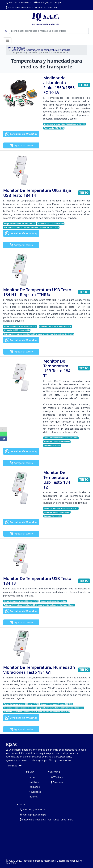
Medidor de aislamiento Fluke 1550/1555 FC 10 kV (59, 85)
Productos (20, 48)
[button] (4, 429)
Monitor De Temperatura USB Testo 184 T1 (57, 368)
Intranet (33, 797)
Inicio (32, 777)
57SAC (79, 861)
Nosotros (34, 782)
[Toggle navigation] (7, 40)
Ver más (15, 766)
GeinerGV (11, 863)
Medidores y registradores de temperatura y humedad (41, 50)
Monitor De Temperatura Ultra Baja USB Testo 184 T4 (37, 193)
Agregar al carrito (21, 145)
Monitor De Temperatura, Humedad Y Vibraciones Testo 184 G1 (39, 670)
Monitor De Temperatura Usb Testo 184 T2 (57, 480)
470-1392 (12, 2)
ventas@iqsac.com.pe (48, 2)
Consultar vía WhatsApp (21, 134)
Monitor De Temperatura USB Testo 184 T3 (37, 581)
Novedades (35, 792)
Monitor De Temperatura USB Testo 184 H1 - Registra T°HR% (37, 292)
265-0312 (26, 2)
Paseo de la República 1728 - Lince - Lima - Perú (32, 7)
